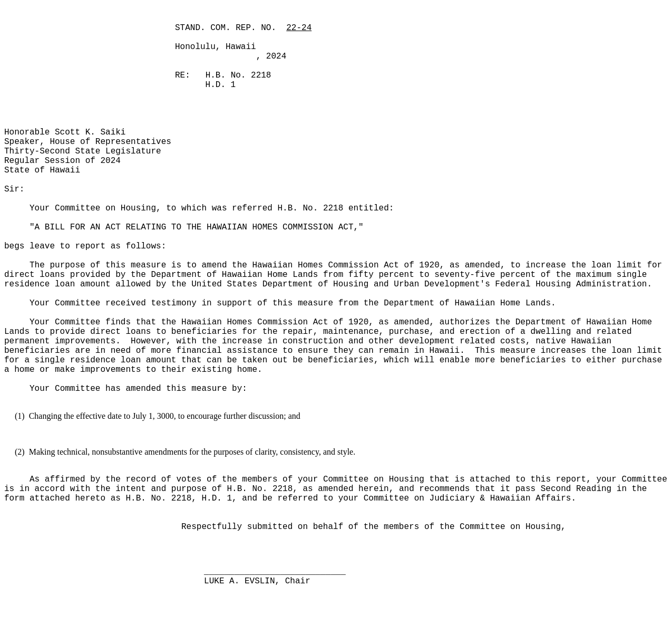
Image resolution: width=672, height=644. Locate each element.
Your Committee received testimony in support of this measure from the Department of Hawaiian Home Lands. (293, 303)
